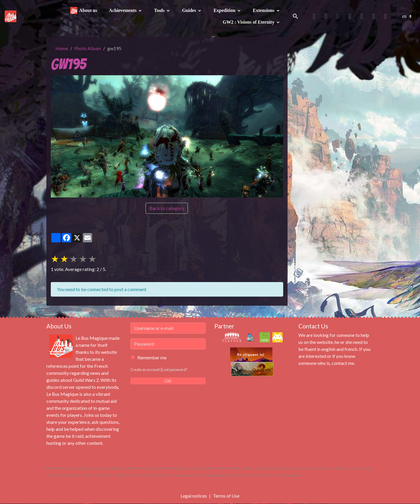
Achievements (123, 10)
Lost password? (175, 370)
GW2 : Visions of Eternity (249, 22)
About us (88, 10)
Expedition (225, 10)
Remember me (152, 357)
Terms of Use (226, 496)
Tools (160, 10)
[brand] (11, 16)
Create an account (145, 370)
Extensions (264, 10)
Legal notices (194, 496)
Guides (190, 10)
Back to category (167, 208)
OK (168, 381)
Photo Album (88, 48)
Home (62, 48)
